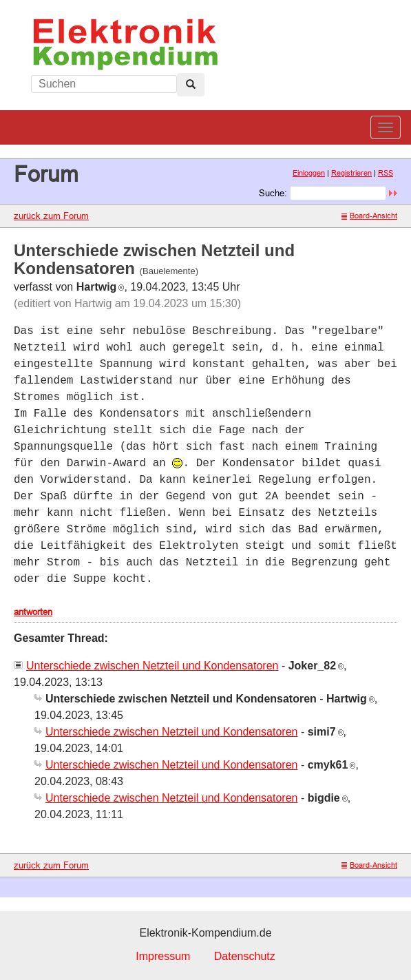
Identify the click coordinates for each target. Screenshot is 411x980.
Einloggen (309, 173)
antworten (33, 612)
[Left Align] (191, 85)
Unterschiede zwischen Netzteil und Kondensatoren (152, 666)
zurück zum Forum (51, 216)
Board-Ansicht (369, 216)
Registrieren (351, 173)
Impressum (163, 956)
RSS (386, 173)
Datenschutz (245, 956)
